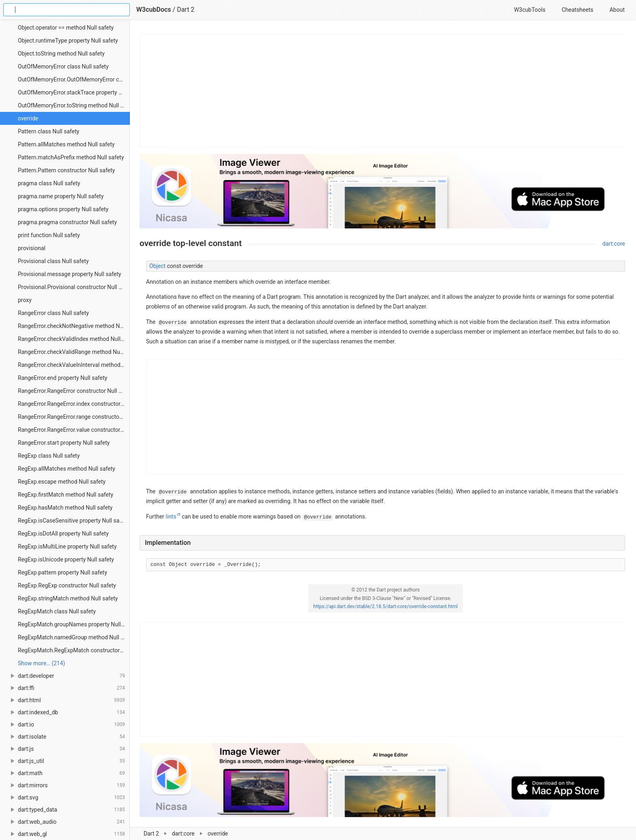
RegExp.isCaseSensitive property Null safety (73, 521)
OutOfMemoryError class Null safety (63, 66)
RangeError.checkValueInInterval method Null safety (74, 365)
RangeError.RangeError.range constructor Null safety (74, 417)
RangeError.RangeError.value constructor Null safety (74, 430)
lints (171, 516)
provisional (32, 248)
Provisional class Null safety (53, 261)
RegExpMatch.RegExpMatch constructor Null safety (74, 650)
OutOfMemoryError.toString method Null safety (74, 105)
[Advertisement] (383, 90)
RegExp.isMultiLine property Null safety (67, 546)
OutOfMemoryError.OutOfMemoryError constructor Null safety (74, 79)
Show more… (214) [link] (41, 663)
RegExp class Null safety (49, 456)
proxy (25, 300)
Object (157, 266)
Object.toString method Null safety (61, 54)
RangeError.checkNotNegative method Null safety (74, 326)
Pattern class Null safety (48, 131)
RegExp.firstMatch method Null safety (66, 495)
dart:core (183, 834)
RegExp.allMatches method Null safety (67, 469)
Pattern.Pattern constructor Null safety (66, 170)
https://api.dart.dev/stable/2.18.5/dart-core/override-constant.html (385, 606)
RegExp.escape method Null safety (62, 482)
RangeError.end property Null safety (62, 378)
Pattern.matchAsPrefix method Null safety (71, 157)
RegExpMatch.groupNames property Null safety (74, 624)
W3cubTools (530, 10)
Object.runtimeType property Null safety (68, 41)
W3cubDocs (154, 10)
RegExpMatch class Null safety (57, 611)
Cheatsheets (578, 10)
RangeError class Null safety (53, 313)
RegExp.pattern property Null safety (62, 572)
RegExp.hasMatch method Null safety (65, 508)
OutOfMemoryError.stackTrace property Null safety (74, 92)
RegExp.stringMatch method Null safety (68, 598)
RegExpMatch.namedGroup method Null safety (74, 637)
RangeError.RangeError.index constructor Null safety (74, 404)
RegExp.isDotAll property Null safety (63, 534)
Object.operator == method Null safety (66, 28)
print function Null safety (49, 235)
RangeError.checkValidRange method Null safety (74, 352)
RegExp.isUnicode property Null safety (66, 559)
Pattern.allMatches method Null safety (66, 144)
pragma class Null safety (49, 183)
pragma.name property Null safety (61, 196)
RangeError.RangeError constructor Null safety (74, 391)
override (28, 118)
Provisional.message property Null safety (70, 274)
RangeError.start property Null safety (64, 443)
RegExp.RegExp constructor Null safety (67, 585)
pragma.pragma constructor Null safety (67, 222)
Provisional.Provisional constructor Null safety (74, 287)
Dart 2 (151, 834)
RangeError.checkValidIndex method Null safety (74, 339)
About (617, 10)
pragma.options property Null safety (63, 209)
